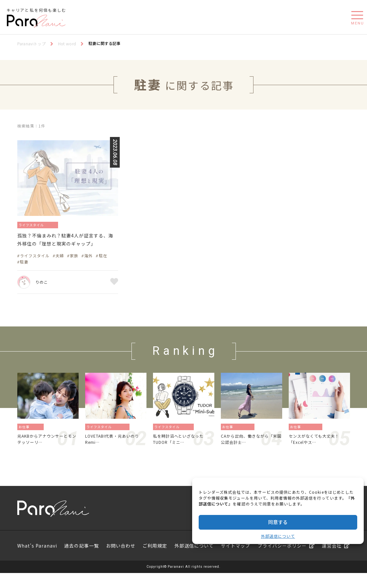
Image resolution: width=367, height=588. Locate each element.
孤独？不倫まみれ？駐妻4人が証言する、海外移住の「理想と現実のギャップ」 (67, 246)
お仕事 (25, 439)
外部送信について (278, 536)
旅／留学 (123, 439)
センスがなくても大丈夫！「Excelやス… (318, 453)
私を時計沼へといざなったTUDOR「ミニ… (182, 453)
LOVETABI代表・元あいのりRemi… (115, 453)
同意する (278, 522)
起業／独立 (246, 439)
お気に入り (114, 294)
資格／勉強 (314, 439)
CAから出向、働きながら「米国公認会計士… (249, 453)
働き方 (39, 439)
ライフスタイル (34, 225)
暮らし (59, 225)
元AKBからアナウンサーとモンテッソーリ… (47, 453)
